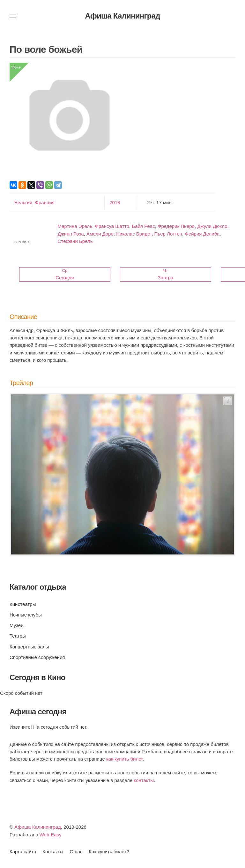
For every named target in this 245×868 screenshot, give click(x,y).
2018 (115, 202)
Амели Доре (100, 234)
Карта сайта (23, 852)
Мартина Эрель (75, 226)
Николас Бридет (134, 234)
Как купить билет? (109, 852)
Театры (18, 636)
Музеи (17, 625)
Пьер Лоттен (168, 234)
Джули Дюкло (212, 226)
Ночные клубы (26, 615)
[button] (13, 16)
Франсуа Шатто (112, 226)
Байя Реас (143, 226)
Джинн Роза (71, 234)
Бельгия (23, 202)
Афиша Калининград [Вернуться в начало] (122, 16)
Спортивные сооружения (37, 657)
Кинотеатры (23, 604)
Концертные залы (29, 647)
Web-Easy (51, 835)
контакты (144, 780)
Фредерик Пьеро (176, 226)
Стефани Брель (75, 241)
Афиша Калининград (38, 827)
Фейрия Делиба (202, 234)
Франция (44, 202)
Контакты (53, 852)
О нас (76, 852)
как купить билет (124, 759)
